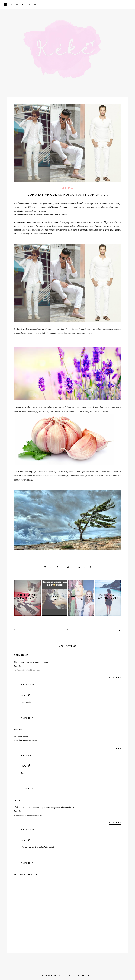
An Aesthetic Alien (22, 670)
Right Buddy (85, 975)
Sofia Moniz (21, 655)
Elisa (17, 800)
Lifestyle (68, 188)
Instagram (36, 670)
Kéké (24, 695)
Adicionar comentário (26, 875)
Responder (115, 677)
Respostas (29, 684)
